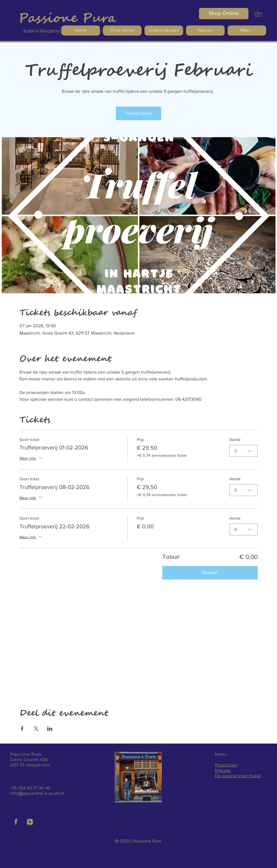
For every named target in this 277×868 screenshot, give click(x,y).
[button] (261, 14)
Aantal (235, 440)
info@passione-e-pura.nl (37, 793)
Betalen (210, 573)
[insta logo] (30, 822)
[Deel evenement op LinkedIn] (50, 729)
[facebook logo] (16, 822)
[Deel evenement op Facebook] (22, 729)
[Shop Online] (224, 14)
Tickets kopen (138, 113)
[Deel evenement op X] (36, 729)
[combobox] (244, 451)
